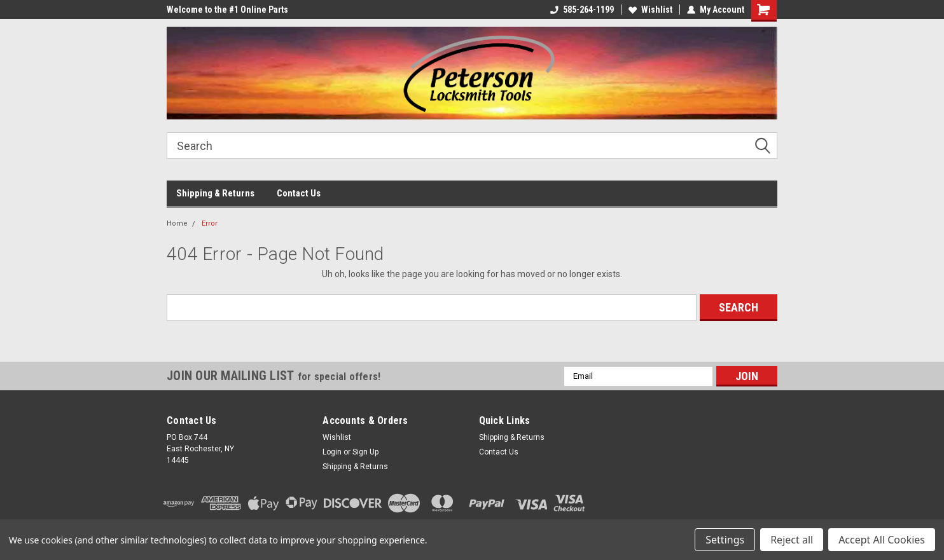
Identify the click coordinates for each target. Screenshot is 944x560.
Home (177, 223)
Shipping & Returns (215, 193)
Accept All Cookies (882, 540)
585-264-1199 (582, 10)
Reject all (792, 540)
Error (210, 223)
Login (332, 452)
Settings (725, 540)
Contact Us (299, 193)
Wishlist (650, 10)
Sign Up (365, 452)
